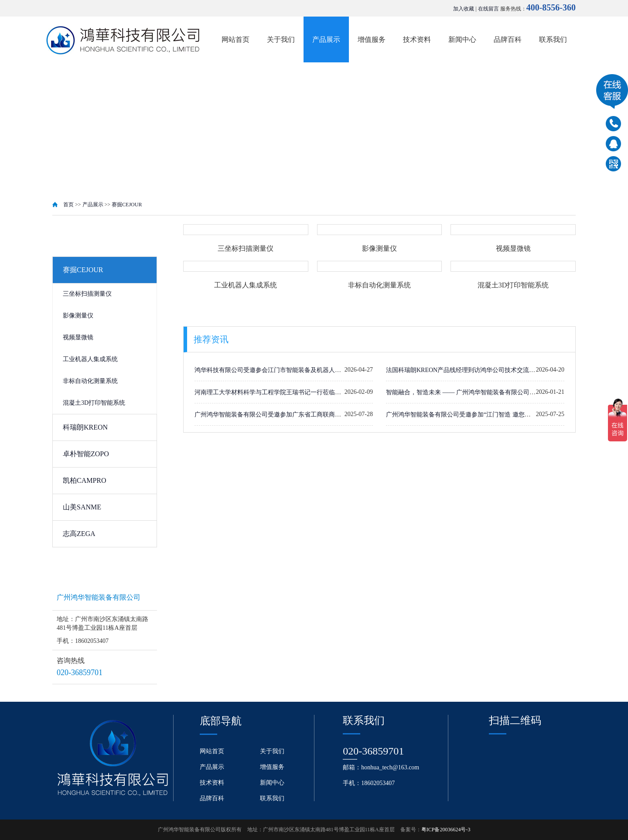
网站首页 (235, 39)
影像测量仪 (78, 316)
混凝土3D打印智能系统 (94, 403)
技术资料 (417, 39)
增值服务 (372, 39)
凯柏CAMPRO (85, 480)
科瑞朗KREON (85, 427)
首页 (68, 205)
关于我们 (281, 39)
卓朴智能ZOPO (86, 454)
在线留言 (488, 9)
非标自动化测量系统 (90, 381)
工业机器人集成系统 (90, 359)
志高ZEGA (79, 534)
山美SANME (82, 507)
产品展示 (326, 39)
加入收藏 (464, 9)
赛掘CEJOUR (127, 205)
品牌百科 (508, 39)
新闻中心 (462, 39)
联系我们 (553, 39)
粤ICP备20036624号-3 (446, 830)
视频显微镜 (78, 337)
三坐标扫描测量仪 (87, 294)
